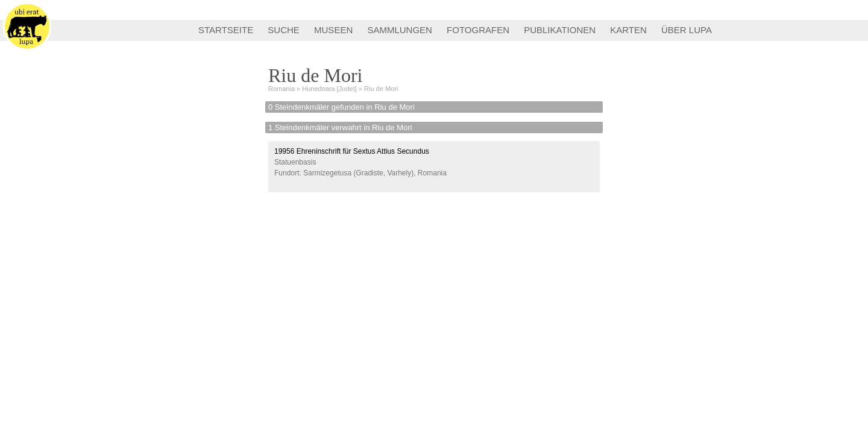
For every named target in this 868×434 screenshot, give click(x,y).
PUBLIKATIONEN (560, 30)
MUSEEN (333, 30)
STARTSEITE (226, 30)
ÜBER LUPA (687, 30)
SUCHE (284, 30)
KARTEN (628, 30)
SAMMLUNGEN (400, 30)
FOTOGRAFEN (478, 30)
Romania (281, 89)
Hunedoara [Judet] (329, 89)
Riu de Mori (381, 89)
